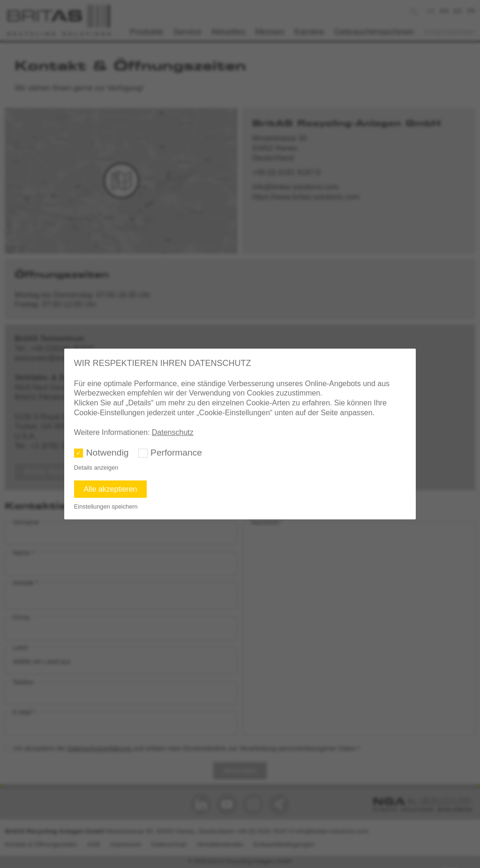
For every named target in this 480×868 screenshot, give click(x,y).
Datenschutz (173, 432)
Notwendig (108, 453)
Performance (176, 453)
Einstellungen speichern (106, 506)
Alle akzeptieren (111, 489)
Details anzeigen (96, 468)
